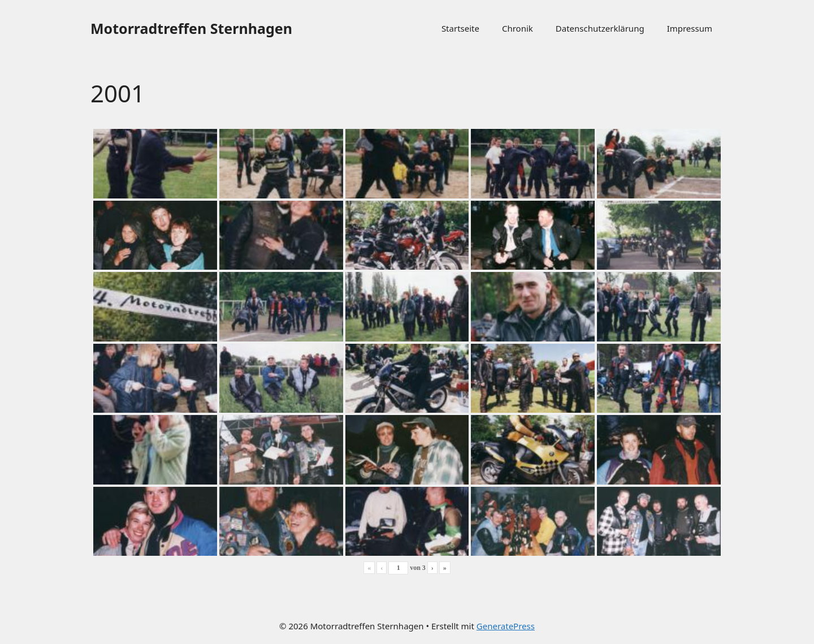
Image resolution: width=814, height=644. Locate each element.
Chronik (518, 28)
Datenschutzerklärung (600, 28)
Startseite (460, 28)
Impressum (690, 28)
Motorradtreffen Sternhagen (191, 28)
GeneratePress (506, 626)
